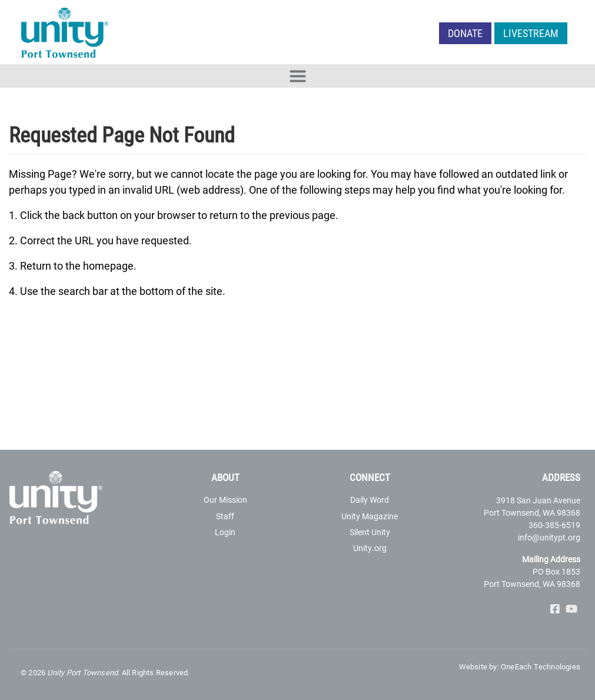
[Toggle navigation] (297, 76)
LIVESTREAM (531, 33)
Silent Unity (370, 532)
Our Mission (225, 500)
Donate (465, 33)
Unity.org (370, 548)
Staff (225, 516)
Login (225, 532)
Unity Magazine (370, 516)
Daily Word (370, 500)
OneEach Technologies (541, 666)
